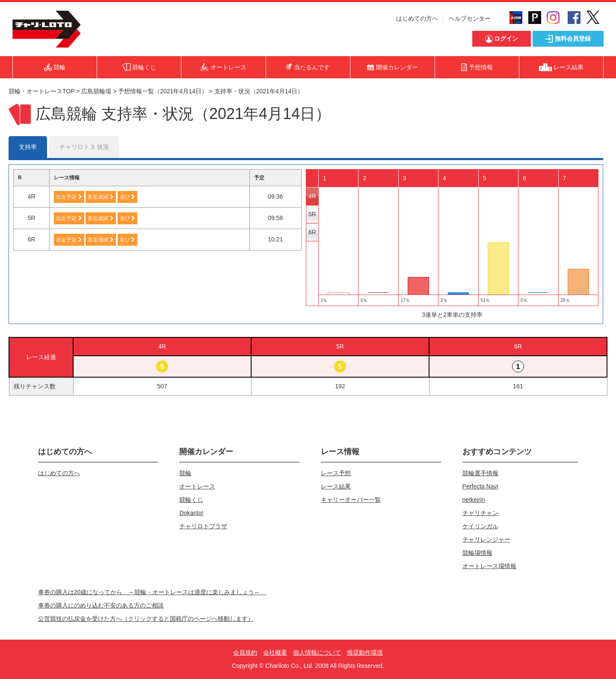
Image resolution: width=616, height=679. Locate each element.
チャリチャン (480, 513)
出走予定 (69, 197)
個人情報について (317, 652)
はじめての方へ (417, 18)
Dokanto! (191, 513)
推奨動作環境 (365, 652)
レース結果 (336, 486)
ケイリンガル (480, 526)
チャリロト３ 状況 (84, 147)
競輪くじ (191, 500)
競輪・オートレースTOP (41, 91)
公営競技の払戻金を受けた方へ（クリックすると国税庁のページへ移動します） (146, 619)
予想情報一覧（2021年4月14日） (163, 91)
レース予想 (336, 473)
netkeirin (474, 500)
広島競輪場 (96, 91)
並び (127, 197)
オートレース (197, 486)
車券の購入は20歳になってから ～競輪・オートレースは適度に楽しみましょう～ (152, 592)
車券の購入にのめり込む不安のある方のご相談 (101, 605)
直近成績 (101, 197)
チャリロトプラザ (203, 526)
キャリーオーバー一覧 (351, 500)
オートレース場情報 (489, 566)
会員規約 (245, 652)
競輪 (185, 473)
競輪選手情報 (480, 473)
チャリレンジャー (486, 539)
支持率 (28, 147)
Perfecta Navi (480, 486)
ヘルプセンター (470, 18)
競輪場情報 (477, 553)
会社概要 (275, 652)
